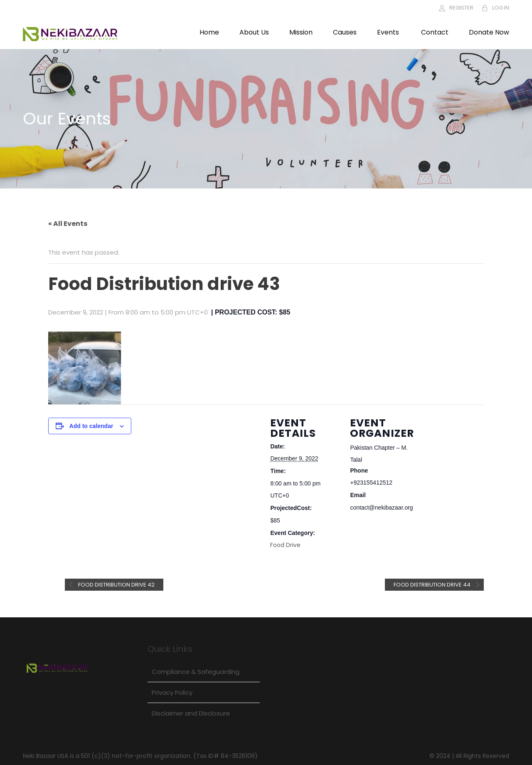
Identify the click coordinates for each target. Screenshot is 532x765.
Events (388, 32)
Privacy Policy (172, 692)
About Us (254, 32)
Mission (301, 32)
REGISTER (461, 8)
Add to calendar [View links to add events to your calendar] (91, 426)
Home (209, 32)
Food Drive (285, 545)
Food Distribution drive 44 (433, 585)
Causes (345, 32)
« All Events (68, 224)
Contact (435, 32)
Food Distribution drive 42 (116, 585)
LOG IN (501, 8)
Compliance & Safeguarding (196, 672)
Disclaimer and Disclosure (191, 713)
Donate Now (489, 32)
